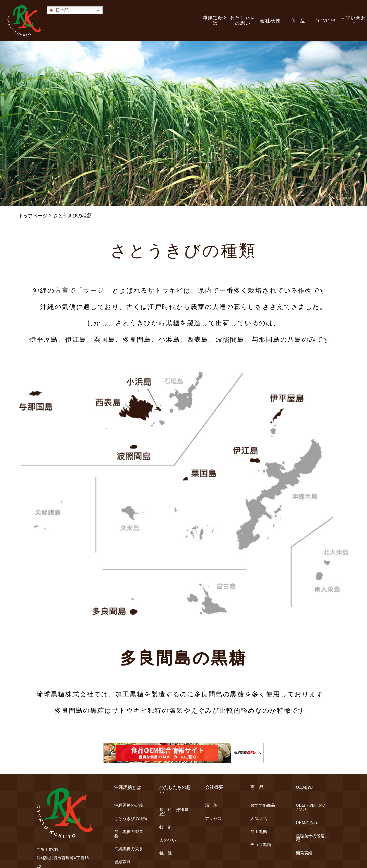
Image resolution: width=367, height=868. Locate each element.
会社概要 (270, 21)
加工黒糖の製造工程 (131, 834)
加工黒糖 (259, 832)
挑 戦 (166, 853)
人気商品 (259, 819)
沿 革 (211, 805)
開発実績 (304, 853)
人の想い (168, 840)
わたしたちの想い (243, 20)
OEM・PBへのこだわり (312, 808)
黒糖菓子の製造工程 (312, 838)
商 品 (298, 21)
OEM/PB (325, 21)
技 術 (166, 827)
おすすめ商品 (263, 805)
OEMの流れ (307, 823)
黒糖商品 (122, 862)
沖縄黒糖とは (215, 20)
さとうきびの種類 (131, 819)
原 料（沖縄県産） (174, 812)
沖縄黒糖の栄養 (129, 849)
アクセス (213, 819)
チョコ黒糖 (261, 845)
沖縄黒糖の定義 (129, 805)
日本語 (59, 10)
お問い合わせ (353, 20)
